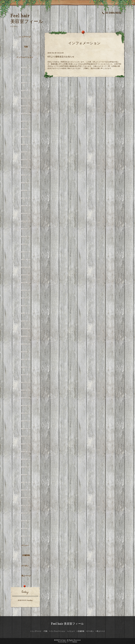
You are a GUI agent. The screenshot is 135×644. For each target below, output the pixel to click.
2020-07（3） (26, 467)
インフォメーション (25, 57)
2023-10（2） (26, 260)
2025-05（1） (26, 137)
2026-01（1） (26, 83)
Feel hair (63, 640)
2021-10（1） (26, 390)
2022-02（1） (26, 359)
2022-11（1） (26, 313)
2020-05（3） (26, 475)
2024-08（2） (26, 198)
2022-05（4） (26, 344)
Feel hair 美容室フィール (67, 624)
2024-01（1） (26, 237)
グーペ (69, 642)
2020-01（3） (26, 498)
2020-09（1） (26, 459)
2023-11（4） (26, 252)
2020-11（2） (26, 444)
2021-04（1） (26, 413)
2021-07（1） (26, 398)
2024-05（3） (26, 213)
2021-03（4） (26, 421)
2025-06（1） (26, 129)
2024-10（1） (26, 183)
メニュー (25, 545)
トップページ (25, 37)
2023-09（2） (26, 267)
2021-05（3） (26, 406)
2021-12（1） (26, 375)
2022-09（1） (26, 329)
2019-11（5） (26, 505)
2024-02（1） (26, 229)
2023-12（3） (26, 244)
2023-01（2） (26, 298)
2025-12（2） (26, 91)
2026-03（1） (26, 67)
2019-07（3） (26, 536)
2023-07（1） (26, 275)
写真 (26, 47)
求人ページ (26, 576)
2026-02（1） (26, 75)
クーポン (25, 566)
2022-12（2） (26, 306)
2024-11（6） (26, 175)
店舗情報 (26, 555)
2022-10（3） (26, 321)
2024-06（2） (26, 206)
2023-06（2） (26, 283)
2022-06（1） (26, 336)
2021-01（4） (26, 429)
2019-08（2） (26, 528)
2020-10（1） (26, 452)
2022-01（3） (26, 367)
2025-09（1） (26, 114)
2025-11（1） (26, 98)
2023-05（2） (26, 290)
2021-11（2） (26, 382)
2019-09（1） (26, 521)
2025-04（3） (26, 144)
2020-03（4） (26, 490)
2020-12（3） (26, 436)
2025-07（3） (26, 121)
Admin (75, 642)
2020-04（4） (26, 482)
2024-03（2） (26, 221)
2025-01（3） (26, 167)
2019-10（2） (26, 513)
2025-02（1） (26, 160)
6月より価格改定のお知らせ (61, 57)
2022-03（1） (26, 352)
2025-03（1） (26, 152)
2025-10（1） (26, 106)
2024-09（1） (26, 190)
